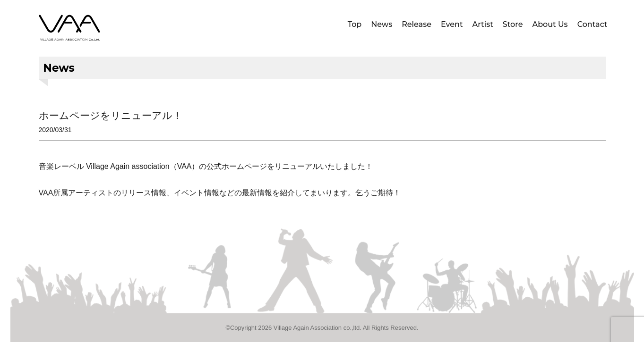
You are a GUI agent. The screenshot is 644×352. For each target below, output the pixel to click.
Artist (483, 24)
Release (416, 24)
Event (452, 24)
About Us (550, 24)
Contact (592, 24)
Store (513, 24)
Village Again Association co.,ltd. (318, 328)
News (382, 24)
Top (355, 24)
